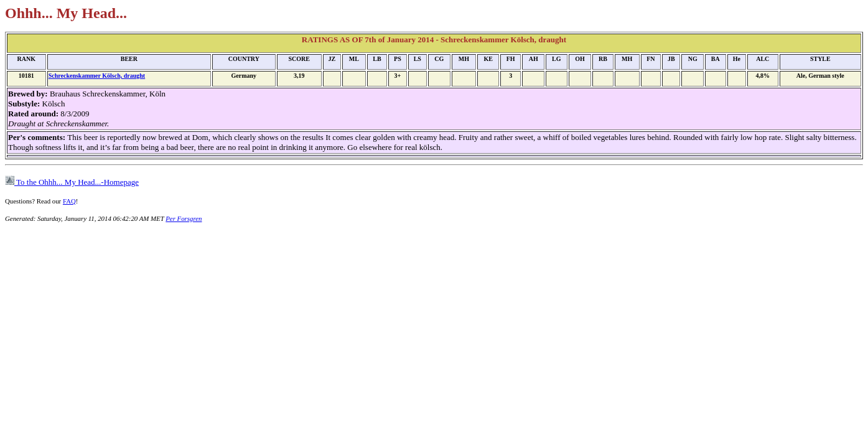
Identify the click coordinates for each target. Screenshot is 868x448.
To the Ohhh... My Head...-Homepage (72, 182)
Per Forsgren (184, 218)
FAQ (69, 201)
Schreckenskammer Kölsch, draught (97, 76)
